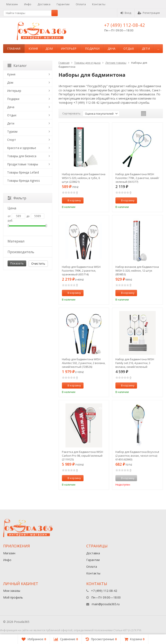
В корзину (72, 200)
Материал (27, 241)
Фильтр (17, 198)
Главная (14, 49)
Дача (112, 49)
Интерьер (69, 49)
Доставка (44, 4)
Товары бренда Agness (24, 181)
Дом (49, 49)
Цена (27, 208)
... (158, 49)
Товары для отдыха (87, 63)
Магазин (12, 4)
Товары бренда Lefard (23, 172)
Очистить (38, 264)
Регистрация (149, 13)
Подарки (92, 49)
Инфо (28, 4)
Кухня (33, 49)
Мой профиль (13, 597)
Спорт (12, 140)
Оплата (81, 4)
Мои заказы (12, 591)
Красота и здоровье (22, 148)
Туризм (12, 132)
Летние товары (116, 63)
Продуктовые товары (23, 164)
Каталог (17, 66)
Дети (146, 49)
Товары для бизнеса (22, 156)
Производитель (27, 252)
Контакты (99, 4)
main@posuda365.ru (106, 604)
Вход (126, 13)
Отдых (129, 49)
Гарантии (63, 4)
